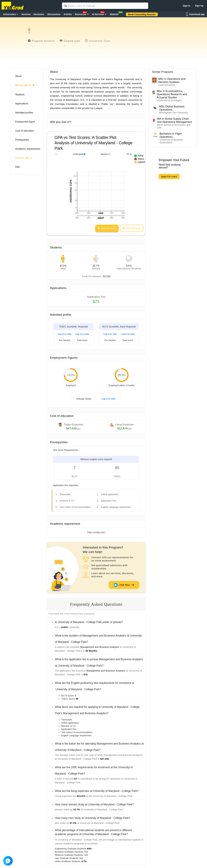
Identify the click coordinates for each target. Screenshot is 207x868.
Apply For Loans (169, 176)
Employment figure (25, 122)
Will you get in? (25, 85)
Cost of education (25, 131)
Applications (22, 103)
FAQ (17, 167)
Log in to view (65, 334)
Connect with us (24, 158)
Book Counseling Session (142, 14)
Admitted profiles (24, 113)
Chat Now (124, 585)
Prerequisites (22, 140)
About (18, 76)
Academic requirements (28, 149)
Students (20, 94)
